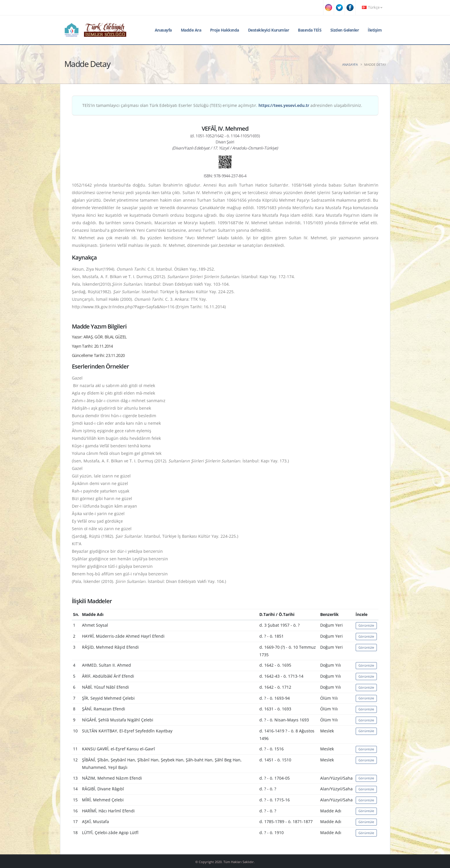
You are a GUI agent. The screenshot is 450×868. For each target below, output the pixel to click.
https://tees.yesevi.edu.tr (284, 105)
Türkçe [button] (372, 7)
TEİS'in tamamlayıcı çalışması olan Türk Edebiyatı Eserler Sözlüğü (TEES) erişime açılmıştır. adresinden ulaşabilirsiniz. (222, 105)
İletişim (375, 30)
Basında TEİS (310, 30)
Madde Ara (191, 30)
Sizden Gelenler (345, 30)
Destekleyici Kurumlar (269, 30)
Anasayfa (163, 30)
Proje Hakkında (225, 30)
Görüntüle (366, 625)
